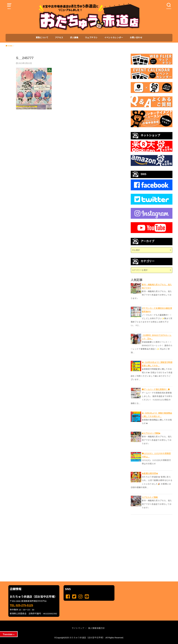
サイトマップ (78, 628)
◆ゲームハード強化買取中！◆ (156, 389)
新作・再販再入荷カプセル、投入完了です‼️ (157, 286)
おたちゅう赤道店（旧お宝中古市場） (87, 638)
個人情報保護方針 (97, 628)
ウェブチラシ (91, 38)
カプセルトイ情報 (150, 497)
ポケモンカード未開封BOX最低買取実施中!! (157, 310)
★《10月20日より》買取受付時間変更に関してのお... (157, 364)
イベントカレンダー (114, 38)
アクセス (59, 38)
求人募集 (74, 38)
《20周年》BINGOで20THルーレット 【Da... (157, 337)
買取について (42, 38)
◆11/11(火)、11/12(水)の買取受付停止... (156, 455)
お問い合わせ (136, 38)
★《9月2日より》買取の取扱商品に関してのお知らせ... (157, 415)
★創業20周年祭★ (150, 473)
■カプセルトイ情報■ (151, 433)
